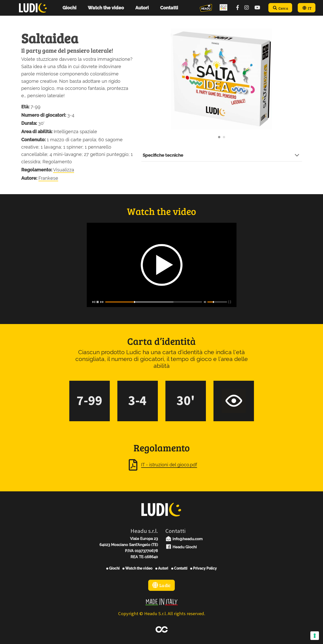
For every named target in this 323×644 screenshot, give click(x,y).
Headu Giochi (181, 547)
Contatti (179, 568)
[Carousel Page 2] (224, 137)
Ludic (161, 585)
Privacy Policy (203, 568)
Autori (162, 568)
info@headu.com (184, 539)
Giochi (113, 568)
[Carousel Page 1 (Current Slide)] (219, 137)
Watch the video (137, 568)
